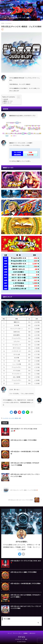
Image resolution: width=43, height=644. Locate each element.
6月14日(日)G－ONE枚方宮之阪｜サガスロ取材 (25, 583)
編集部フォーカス (8, 101)
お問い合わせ (32, 633)
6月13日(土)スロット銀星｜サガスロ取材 (23, 440)
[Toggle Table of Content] (18, 97)
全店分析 (6, 99)
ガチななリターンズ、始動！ (21, 639)
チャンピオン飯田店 (13, 418)
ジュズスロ (5, 418)
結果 (20, 418)
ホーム (9, 633)
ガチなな (21, 637)
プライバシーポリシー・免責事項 (20, 633)
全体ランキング (7, 103)
